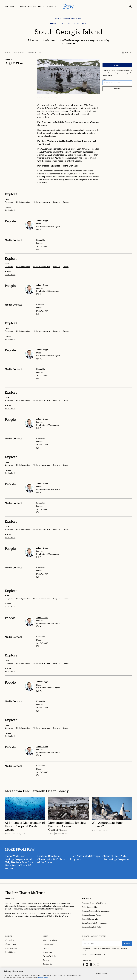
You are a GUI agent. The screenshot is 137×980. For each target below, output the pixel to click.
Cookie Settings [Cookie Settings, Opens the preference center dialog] (102, 974)
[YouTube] (98, 965)
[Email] (117, 83)
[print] (22, 63)
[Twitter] (94, 965)
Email (104, 79)
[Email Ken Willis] (37, 249)
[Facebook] (83, 965)
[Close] (133, 974)
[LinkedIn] (91, 965)
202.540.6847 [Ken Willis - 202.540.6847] (42, 246)
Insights (8, 936)
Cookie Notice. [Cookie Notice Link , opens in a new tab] (43, 978)
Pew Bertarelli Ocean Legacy (46, 791)
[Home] (25, 893)
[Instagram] (87, 965)
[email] (37, 230)
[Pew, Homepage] (68, 6)
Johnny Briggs (42, 220)
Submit (117, 89)
